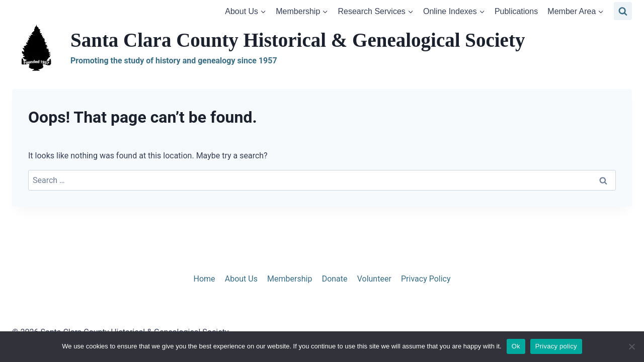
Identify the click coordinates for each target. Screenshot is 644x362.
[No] (631, 346)
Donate (335, 279)
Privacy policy (556, 346)
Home (204, 279)
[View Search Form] (623, 11)
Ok (516, 346)
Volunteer (374, 279)
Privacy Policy (426, 279)
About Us (241, 279)
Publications (516, 11)
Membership (290, 279)
